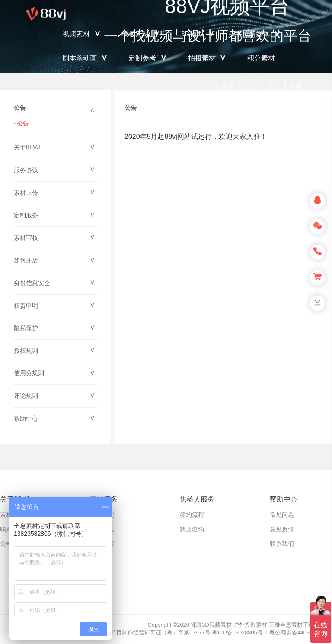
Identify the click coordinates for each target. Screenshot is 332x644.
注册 (274, 86)
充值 (228, 86)
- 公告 (21, 124)
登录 (296, 87)
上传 (254, 86)
